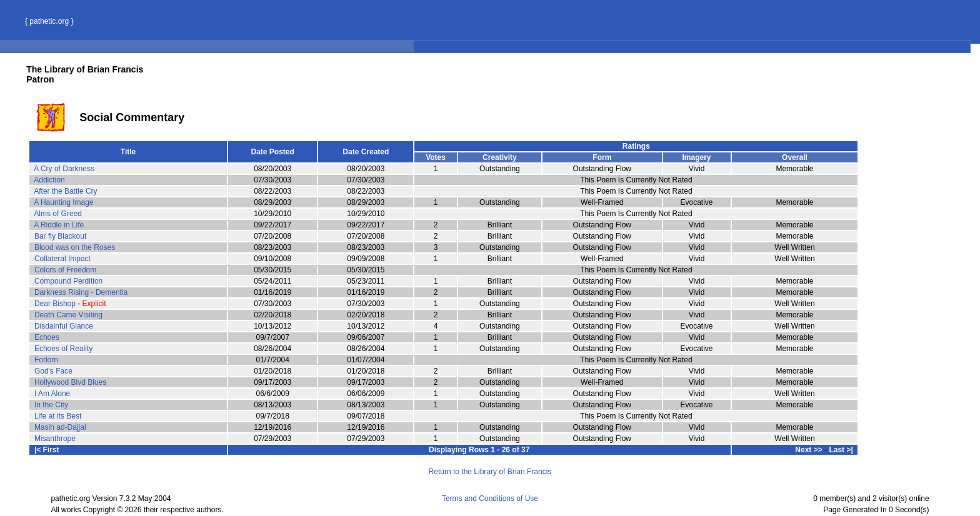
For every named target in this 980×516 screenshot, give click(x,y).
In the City (51, 405)
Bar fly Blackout (60, 236)
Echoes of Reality (63, 349)
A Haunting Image (63, 202)
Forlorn (46, 360)
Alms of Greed (58, 214)
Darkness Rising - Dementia (81, 292)
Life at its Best (58, 416)
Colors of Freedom (65, 270)
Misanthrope (55, 439)
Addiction (49, 180)
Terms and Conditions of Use (490, 499)
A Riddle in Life (59, 225)
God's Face (53, 371)
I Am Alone (52, 394)
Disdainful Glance (64, 326)
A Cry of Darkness (64, 169)
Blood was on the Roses (75, 247)
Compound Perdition (68, 281)
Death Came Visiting (68, 315)
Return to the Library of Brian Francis (490, 472)
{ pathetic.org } (49, 21)
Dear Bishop (55, 304)
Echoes (47, 337)
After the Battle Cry (65, 191)
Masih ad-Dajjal (60, 427)
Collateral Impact (62, 259)
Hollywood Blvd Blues (70, 382)
